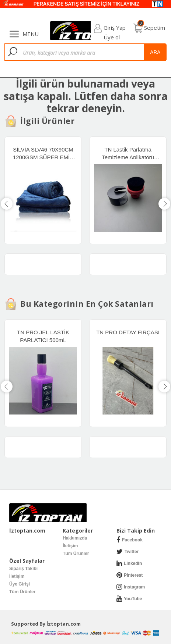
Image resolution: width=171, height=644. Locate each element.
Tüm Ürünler (76, 554)
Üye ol (112, 37)
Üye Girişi (20, 584)
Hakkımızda (75, 538)
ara (155, 52)
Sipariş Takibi (23, 569)
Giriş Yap (115, 28)
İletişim (70, 546)
